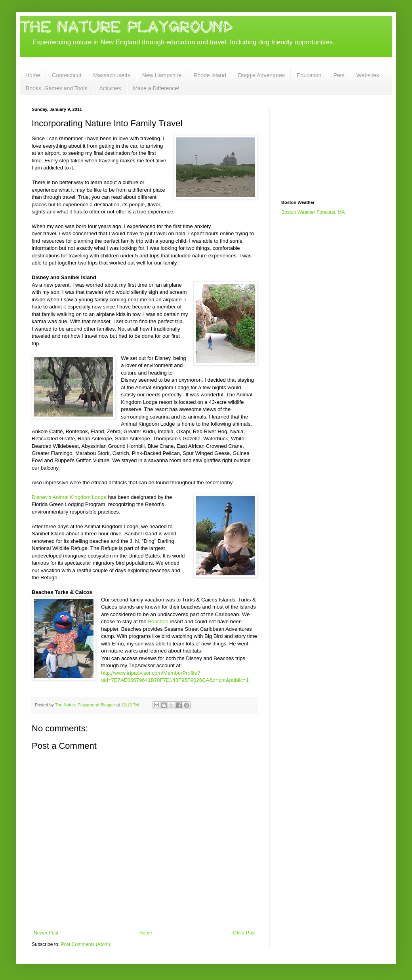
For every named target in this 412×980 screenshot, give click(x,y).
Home (33, 75)
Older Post (244, 933)
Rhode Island (210, 75)
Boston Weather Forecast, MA (313, 212)
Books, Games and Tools (56, 88)
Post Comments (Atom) (85, 944)
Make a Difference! (156, 88)
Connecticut (67, 75)
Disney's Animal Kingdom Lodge (70, 497)
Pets (339, 75)
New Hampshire (162, 75)
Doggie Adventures (261, 75)
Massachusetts (112, 75)
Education (309, 75)
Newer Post (46, 933)
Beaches (158, 621)
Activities (110, 88)
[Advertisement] (321, 147)
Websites (367, 75)
